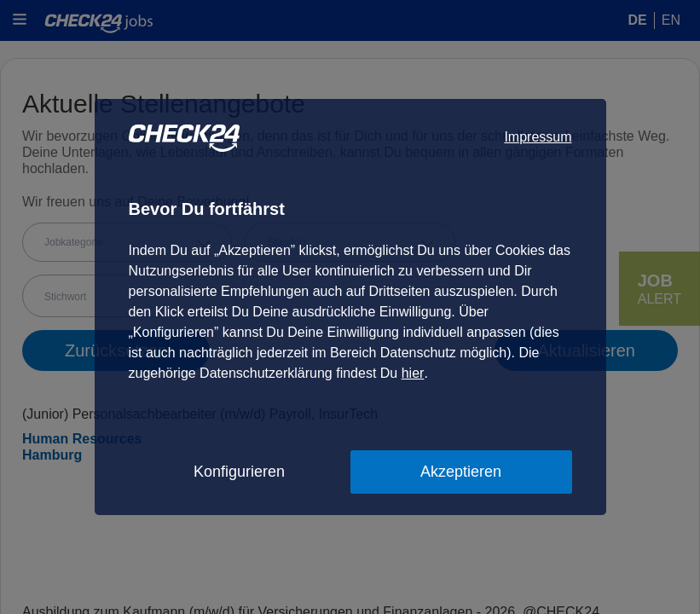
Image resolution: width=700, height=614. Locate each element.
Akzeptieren (461, 472)
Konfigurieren (239, 472)
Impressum (538, 137)
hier (413, 373)
